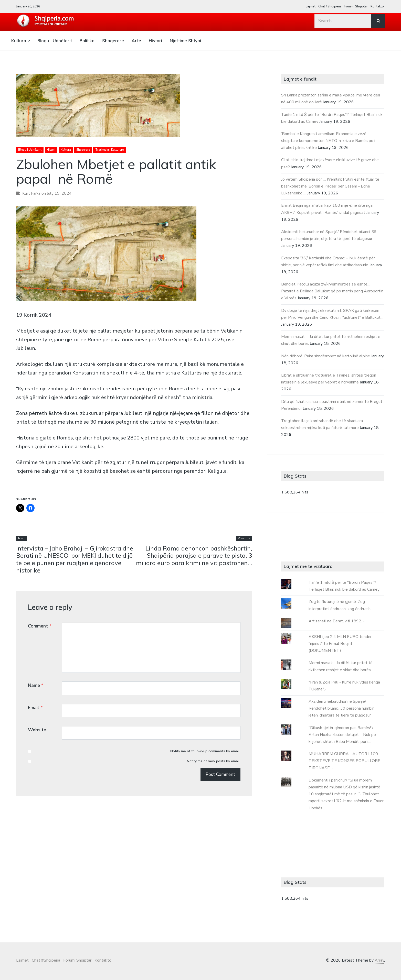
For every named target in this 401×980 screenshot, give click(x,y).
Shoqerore (113, 41)
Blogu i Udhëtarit (55, 41)
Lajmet (311, 6)
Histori (155, 41)
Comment (40, 626)
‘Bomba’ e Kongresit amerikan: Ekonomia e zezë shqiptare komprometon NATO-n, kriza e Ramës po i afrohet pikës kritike (328, 141)
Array (379, 960)
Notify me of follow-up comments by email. (205, 752)
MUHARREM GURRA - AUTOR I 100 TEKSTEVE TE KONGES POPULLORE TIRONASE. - (344, 761)
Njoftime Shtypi (185, 41)
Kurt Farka (31, 193)
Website (37, 730)
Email (35, 708)
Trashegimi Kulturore (109, 150)
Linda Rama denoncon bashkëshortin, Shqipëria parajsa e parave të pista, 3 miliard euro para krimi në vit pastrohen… (194, 556)
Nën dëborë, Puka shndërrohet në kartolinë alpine (326, 356)
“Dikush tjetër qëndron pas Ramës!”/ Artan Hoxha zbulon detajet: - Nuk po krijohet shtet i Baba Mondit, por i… (342, 735)
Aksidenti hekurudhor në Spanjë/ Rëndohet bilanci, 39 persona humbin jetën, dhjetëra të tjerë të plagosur (341, 708)
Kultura (19, 41)
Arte (136, 41)
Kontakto (377, 6)
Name (36, 685)
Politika (87, 41)
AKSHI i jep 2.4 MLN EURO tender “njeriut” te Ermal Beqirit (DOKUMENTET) (340, 644)
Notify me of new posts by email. (214, 762)
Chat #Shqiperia (330, 6)
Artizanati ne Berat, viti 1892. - (337, 621)
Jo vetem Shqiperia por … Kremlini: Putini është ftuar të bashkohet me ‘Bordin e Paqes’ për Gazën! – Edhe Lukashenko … (330, 186)
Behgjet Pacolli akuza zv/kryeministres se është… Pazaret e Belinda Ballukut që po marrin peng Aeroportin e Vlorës (332, 291)
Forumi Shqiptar (356, 6)
